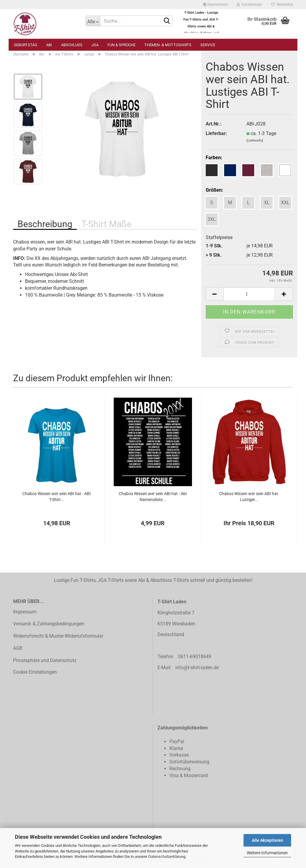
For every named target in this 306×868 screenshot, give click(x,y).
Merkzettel (282, 4)
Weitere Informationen (267, 853)
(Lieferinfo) (255, 141)
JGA (95, 45)
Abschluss (72, 45)
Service (208, 45)
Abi (49, 45)
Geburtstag (25, 45)
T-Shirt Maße (106, 224)
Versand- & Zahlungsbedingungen (49, 624)
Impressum (25, 612)
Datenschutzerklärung (167, 857)
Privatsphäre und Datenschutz (45, 660)
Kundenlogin (249, 4)
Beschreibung (45, 224)
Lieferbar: (216, 133)
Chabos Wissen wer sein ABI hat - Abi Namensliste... (153, 497)
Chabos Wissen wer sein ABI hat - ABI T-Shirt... (57, 497)
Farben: (214, 158)
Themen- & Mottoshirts (168, 45)
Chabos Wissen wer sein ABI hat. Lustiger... (249, 497)
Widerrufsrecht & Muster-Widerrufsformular (58, 636)
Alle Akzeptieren (267, 840)
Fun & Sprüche (121, 45)
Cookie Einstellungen (35, 672)
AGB (18, 648)
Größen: (214, 190)
